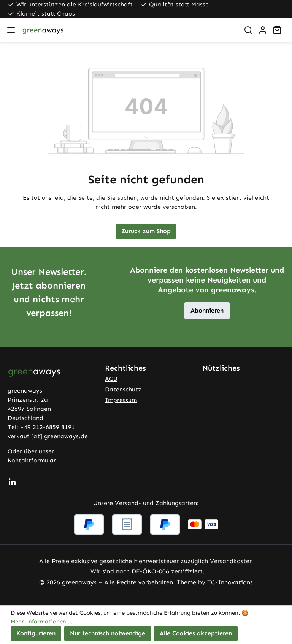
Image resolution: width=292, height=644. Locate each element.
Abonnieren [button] (207, 310)
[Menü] (11, 30)
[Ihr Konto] (263, 30)
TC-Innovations (230, 582)
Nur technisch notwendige (108, 633)
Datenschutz (123, 389)
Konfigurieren (36, 633)
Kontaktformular (32, 460)
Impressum (121, 400)
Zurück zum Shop (146, 231)
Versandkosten (231, 561)
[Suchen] (248, 30)
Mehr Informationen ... (41, 622)
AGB (111, 379)
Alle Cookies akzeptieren (196, 633)
